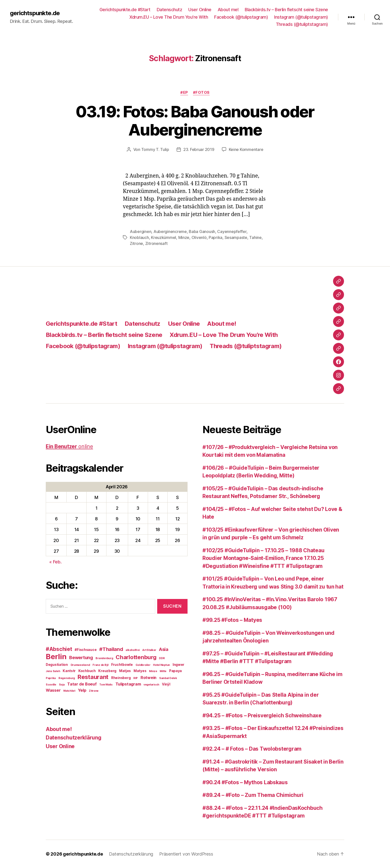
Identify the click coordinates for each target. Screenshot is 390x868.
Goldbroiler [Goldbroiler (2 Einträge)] (143, 665)
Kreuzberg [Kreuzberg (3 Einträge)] (107, 671)
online (69, 446)
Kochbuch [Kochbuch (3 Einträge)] (87, 671)
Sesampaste (236, 237)
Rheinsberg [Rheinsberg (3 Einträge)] (121, 678)
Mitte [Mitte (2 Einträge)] (163, 671)
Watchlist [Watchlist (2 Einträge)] (69, 691)
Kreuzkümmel (164, 237)
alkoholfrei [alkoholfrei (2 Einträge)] (133, 650)
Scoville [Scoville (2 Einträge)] (51, 685)
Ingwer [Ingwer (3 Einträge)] (178, 665)
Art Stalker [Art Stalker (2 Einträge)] (149, 650)
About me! (228, 10)
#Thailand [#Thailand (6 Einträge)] (111, 649)
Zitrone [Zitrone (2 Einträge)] (94, 691)
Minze (184, 237)
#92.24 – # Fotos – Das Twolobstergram (252, 749)
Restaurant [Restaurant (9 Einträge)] (93, 677)
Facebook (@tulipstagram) (241, 17)
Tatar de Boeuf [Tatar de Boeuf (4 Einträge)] (82, 684)
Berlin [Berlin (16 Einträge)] (56, 657)
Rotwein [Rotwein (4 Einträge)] (148, 678)
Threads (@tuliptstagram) (302, 24)
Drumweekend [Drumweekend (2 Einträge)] (80, 665)
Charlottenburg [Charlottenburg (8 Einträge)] (136, 657)
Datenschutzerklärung (74, 738)
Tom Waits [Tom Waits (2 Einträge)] (106, 685)
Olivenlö (199, 237)
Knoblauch (139, 237)
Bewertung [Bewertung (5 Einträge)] (81, 657)
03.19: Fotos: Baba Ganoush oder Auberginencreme (195, 121)
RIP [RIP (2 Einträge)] (136, 678)
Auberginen (141, 231)
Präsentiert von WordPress (186, 854)
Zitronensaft (156, 243)
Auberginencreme (170, 231)
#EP (184, 92)
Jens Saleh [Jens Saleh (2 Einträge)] (53, 671)
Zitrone (136, 243)
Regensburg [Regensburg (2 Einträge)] (67, 678)
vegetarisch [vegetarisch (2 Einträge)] (151, 685)
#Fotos (201, 92)
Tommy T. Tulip (155, 149)
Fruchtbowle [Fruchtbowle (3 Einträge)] (122, 665)
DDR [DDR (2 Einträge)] (162, 658)
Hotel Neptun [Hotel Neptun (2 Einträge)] (161, 665)
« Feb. (55, 562)
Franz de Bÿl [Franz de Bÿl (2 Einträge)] (100, 665)
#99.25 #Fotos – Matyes (232, 620)
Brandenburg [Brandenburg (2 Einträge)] (104, 658)
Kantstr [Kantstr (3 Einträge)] (69, 671)
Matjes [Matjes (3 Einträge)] (125, 671)
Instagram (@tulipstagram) (301, 17)
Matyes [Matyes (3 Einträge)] (140, 671)
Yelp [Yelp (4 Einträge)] (82, 690)
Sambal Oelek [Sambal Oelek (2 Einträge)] (168, 678)
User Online (200, 10)
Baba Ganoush (202, 231)
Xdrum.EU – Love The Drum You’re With (169, 17)
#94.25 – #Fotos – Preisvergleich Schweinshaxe (262, 715)
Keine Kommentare (246, 149)
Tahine (255, 237)
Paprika (216, 237)
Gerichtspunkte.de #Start (125, 10)
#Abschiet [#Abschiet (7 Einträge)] (59, 649)
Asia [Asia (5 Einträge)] (164, 649)
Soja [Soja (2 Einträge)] (62, 685)
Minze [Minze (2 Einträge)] (153, 671)
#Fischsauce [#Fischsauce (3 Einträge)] (86, 650)
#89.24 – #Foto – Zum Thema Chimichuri (253, 795)
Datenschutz (170, 10)
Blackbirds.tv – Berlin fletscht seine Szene (286, 10)
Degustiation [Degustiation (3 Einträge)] (57, 665)
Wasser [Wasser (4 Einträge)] (53, 690)
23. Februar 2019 (199, 149)
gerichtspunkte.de (35, 13)
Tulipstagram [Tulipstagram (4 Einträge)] (128, 684)
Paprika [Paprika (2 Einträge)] (51, 678)
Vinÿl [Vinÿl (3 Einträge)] (166, 684)
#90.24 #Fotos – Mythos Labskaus (245, 782)
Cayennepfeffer (232, 231)
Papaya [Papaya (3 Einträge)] (175, 671)
